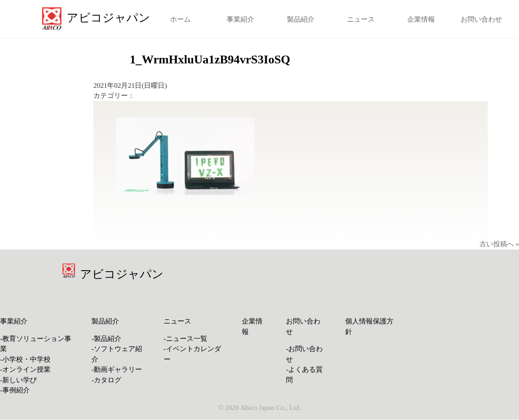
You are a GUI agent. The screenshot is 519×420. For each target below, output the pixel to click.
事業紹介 (240, 19)
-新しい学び (18, 380)
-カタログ (106, 380)
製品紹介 (301, 19)
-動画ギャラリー (117, 369)
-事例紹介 (15, 390)
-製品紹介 (106, 339)
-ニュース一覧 (185, 339)
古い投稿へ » (499, 244)
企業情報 (421, 19)
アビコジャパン (122, 274)
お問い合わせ (481, 19)
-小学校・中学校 (25, 359)
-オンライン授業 (25, 369)
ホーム (180, 19)
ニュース (361, 19)
